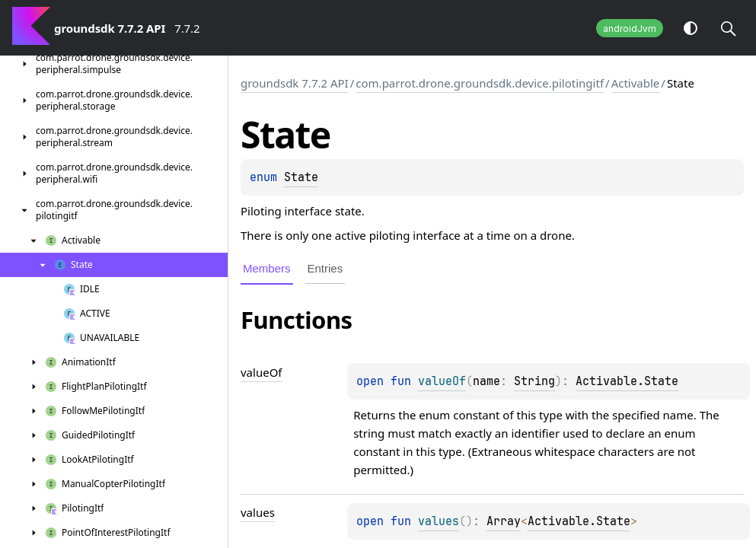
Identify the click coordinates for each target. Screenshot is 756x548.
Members (267, 268)
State (301, 177)
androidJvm (630, 29)
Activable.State (627, 381)
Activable (636, 83)
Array (504, 521)
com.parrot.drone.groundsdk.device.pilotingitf (480, 83)
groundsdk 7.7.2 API (295, 83)
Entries (325, 268)
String (534, 381)
